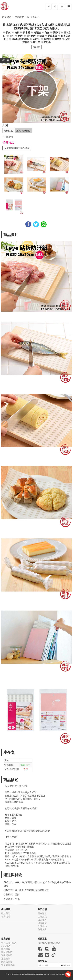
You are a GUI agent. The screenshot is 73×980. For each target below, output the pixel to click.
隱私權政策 (7, 952)
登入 (14, 943)
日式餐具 (42, 920)
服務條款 (6, 949)
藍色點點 (8, 131)
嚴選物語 (7, 17)
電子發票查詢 (8, 965)
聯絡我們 (6, 913)
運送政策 (6, 959)
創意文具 (42, 929)
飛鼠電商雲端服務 (59, 974)
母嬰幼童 (42, 923)
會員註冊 (6, 943)
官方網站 (6, 917)
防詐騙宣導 (7, 962)
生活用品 (42, 917)
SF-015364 (33, 17)
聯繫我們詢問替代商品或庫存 (17, 148)
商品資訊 (37, 47)
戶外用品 (42, 926)
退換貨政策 (7, 955)
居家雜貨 (19, 17)
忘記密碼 (6, 946)
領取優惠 (66, 965)
